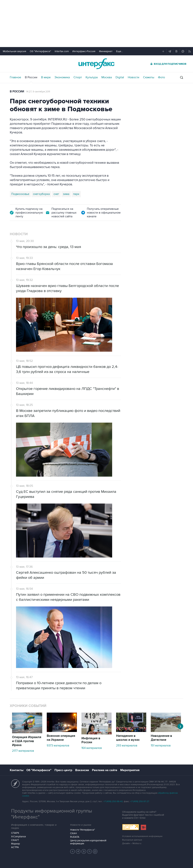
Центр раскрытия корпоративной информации (88, 842)
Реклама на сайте (105, 770)
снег (56, 194)
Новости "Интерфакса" (82, 830)
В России (31, 77)
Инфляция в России (91, 740)
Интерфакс (96, 64)
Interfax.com (62, 51)
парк (76, 194)
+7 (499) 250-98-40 (113, 801)
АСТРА (15, 847)
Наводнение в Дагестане (161, 738)
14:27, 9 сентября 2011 (38, 92)
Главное (15, 77)
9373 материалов (58, 746)
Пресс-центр (63, 770)
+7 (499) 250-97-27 (140, 801)
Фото (161, 77)
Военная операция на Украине (61, 738)
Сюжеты (149, 77)
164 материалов (92, 748)
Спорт (78, 77)
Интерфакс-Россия (84, 51)
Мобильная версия (15, 51)
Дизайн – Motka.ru (132, 843)
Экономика (62, 77)
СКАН (73, 833)
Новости (134, 77)
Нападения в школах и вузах (128, 738)
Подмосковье (20, 194)
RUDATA (75, 837)
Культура (92, 77)
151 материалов (161, 746)
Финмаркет (106, 51)
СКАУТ (15, 840)
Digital (120, 77)
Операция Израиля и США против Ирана (27, 741)
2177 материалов (23, 751)
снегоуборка (41, 194)
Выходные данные (132, 840)
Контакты (17, 770)
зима (66, 194)
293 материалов (127, 746)
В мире (46, 77)
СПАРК (15, 833)
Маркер (15, 844)
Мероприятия (130, 770)
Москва (107, 77)
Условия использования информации (142, 836)
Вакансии (82, 770)
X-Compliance (18, 837)
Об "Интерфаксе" (40, 51)
